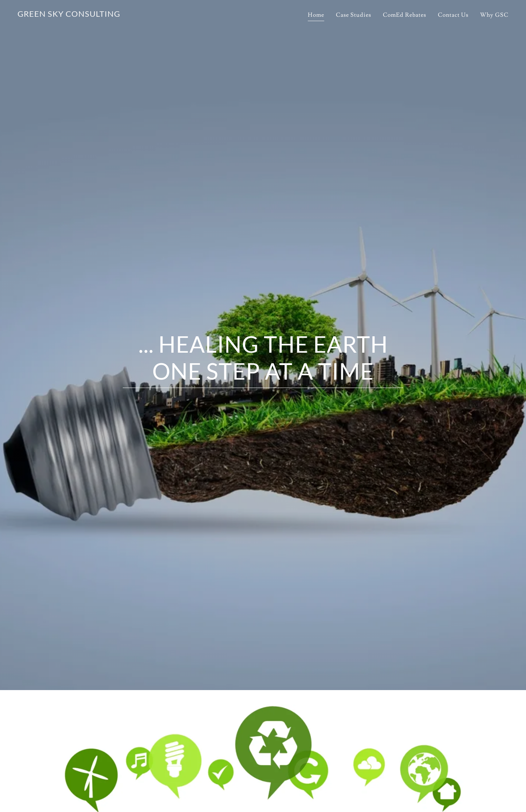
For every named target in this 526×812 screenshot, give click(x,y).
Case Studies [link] (354, 15)
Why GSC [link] (494, 15)
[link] (69, 15)
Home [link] (316, 15)
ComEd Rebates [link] (405, 15)
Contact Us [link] (453, 15)
